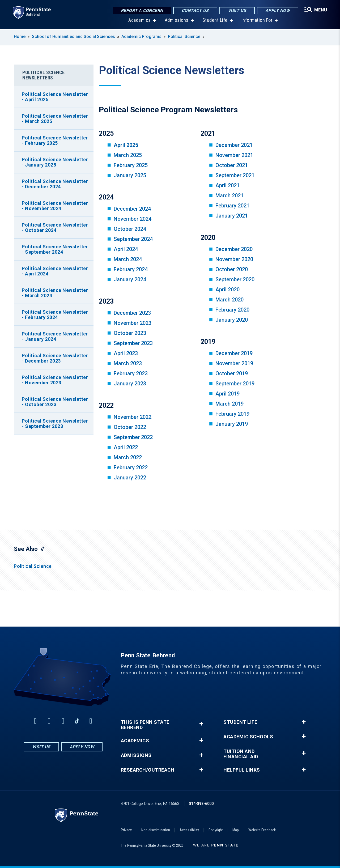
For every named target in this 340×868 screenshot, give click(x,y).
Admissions (177, 21)
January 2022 (130, 478)
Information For (257, 21)
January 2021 (232, 216)
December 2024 (132, 209)
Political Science (184, 37)
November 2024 (133, 219)
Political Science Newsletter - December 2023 (55, 358)
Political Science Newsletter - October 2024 (55, 227)
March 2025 (128, 155)
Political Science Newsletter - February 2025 (55, 140)
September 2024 (133, 239)
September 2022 (133, 437)
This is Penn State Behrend (145, 725)
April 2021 (228, 185)
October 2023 (130, 333)
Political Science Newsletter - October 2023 (55, 402)
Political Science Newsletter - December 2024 (55, 184)
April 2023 (126, 353)
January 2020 (232, 320)
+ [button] (201, 724)
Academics (140, 21)
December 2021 (234, 145)
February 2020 (232, 310)
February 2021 (232, 206)
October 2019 (232, 373)
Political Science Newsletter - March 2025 (55, 119)
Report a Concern (142, 10)
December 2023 (132, 313)
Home (20, 37)
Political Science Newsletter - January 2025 (55, 162)
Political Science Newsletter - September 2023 (55, 424)
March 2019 (229, 404)
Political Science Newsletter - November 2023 (55, 380)
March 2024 (128, 259)
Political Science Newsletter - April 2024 (55, 271)
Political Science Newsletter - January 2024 (55, 336)
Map (236, 830)
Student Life (215, 21)
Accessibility (189, 830)
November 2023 (133, 323)
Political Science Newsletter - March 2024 (55, 293)
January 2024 (130, 279)
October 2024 (130, 229)
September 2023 (133, 343)
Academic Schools (248, 737)
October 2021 (232, 165)
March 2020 (229, 300)
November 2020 (234, 259)
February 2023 (131, 373)
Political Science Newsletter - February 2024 (55, 315)
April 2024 (126, 249)
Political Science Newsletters (44, 75)
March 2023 (128, 363)
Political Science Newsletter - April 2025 (55, 97)
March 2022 (128, 457)
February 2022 (131, 467)
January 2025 (130, 175)
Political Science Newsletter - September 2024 (55, 249)
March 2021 (229, 195)
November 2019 (234, 363)
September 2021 (235, 175)
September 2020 (235, 279)
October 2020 (232, 269)
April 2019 (228, 394)
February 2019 (232, 414)
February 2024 (131, 269)
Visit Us (237, 10)
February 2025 (131, 165)
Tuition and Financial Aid (241, 754)
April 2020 (228, 290)
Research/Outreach (148, 770)
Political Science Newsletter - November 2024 (55, 206)
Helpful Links (242, 770)
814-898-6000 (201, 804)
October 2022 (130, 427)
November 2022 (133, 417)
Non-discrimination (156, 830)
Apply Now (278, 10)
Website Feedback (262, 830)
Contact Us (195, 10)
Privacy (126, 830)
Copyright (216, 830)
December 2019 (234, 353)
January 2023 (130, 384)
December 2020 (234, 249)
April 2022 (126, 447)
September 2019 (235, 384)
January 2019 (232, 424)
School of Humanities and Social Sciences (73, 37)
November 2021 (234, 155)
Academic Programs (141, 37)
